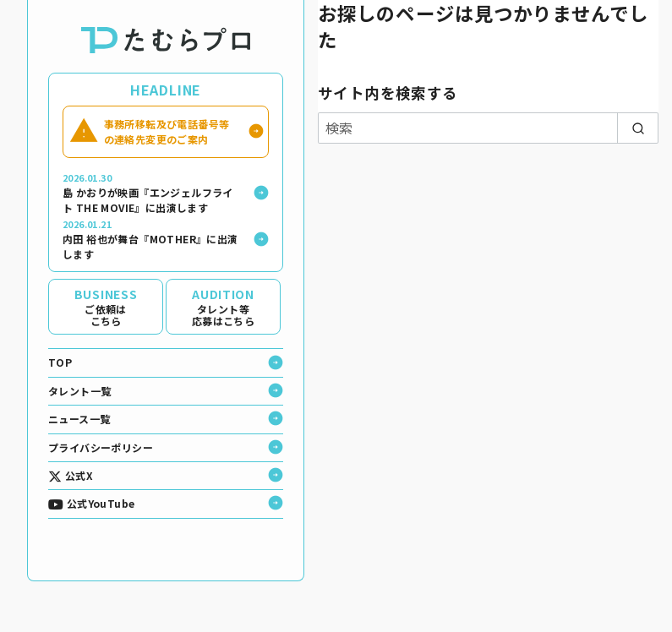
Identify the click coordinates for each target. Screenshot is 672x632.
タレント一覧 (79, 391)
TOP (60, 362)
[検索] (488, 128)
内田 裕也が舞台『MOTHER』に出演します (152, 240)
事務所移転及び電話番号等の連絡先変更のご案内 (167, 131)
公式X (71, 476)
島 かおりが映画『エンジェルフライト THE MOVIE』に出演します (152, 193)
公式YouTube (91, 504)
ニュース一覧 (79, 419)
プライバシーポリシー (101, 447)
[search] (638, 128)
